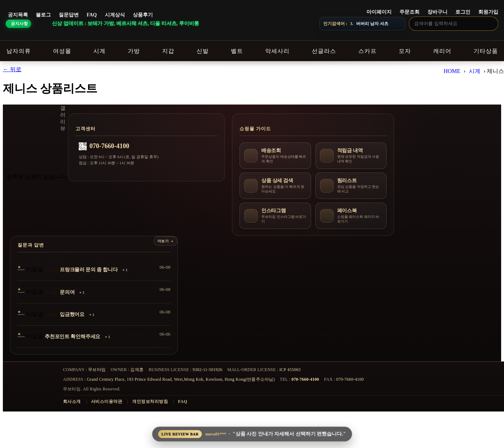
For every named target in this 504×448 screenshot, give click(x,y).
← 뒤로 (12, 69)
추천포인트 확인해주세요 (72, 337)
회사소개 (72, 401)
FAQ (92, 15)
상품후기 (143, 15)
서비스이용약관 (106, 401)
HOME (452, 71)
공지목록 (18, 15)
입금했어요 (72, 314)
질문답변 (69, 15)
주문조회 (409, 12)
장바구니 (437, 12)
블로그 (43, 15)
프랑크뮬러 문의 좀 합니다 (89, 270)
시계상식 (115, 15)
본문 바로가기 (0, 0)
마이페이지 (379, 12)
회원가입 (488, 12)
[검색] (491, 23)
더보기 (163, 241)
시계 (475, 71)
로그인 (463, 12)
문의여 (67, 292)
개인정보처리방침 (150, 401)
